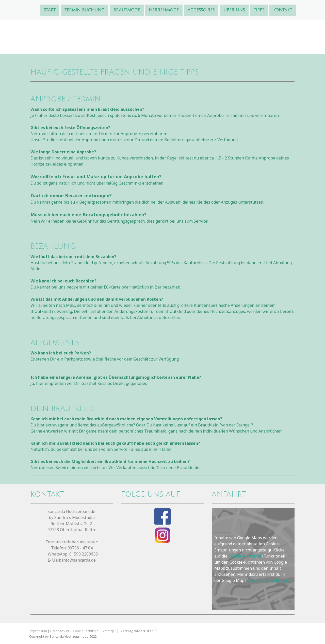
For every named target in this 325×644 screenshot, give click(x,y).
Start (50, 10)
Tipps (259, 10)
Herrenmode (164, 10)
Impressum (38, 631)
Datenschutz (60, 631)
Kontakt (283, 10)
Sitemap (108, 631)
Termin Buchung (85, 10)
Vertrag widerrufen (137, 631)
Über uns (234, 10)
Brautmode (127, 10)
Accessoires (201, 10)
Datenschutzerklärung (269, 580)
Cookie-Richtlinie (245, 556)
